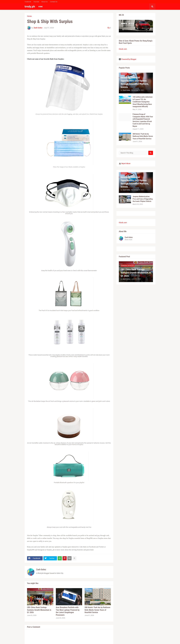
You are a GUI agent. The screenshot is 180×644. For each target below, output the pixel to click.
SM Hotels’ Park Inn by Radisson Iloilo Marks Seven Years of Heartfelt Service (97, 610)
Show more (128, 240)
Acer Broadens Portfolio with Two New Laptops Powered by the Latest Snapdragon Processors (68, 611)
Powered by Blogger (128, 59)
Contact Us (54, 2)
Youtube (36, 2)
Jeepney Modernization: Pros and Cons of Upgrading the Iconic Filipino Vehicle (143, 199)
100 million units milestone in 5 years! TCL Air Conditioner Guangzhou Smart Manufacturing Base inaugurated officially (143, 102)
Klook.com (123, 49)
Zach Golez (41, 569)
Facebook (28, 2)
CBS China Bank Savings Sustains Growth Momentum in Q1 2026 (39, 610)
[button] (152, 7)
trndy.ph (30, 7)
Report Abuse (126, 163)
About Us (44, 2)
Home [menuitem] (41, 7)
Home (29, 16)
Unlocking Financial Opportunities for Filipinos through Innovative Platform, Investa (135, 82)
